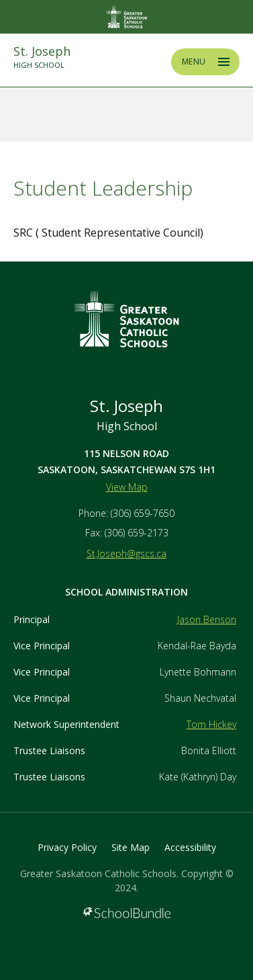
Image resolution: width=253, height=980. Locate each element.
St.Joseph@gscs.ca (127, 554)
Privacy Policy (67, 847)
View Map (127, 487)
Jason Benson (207, 619)
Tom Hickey (211, 724)
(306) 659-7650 (143, 513)
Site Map (131, 847)
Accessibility (190, 847)
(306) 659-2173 (137, 533)
